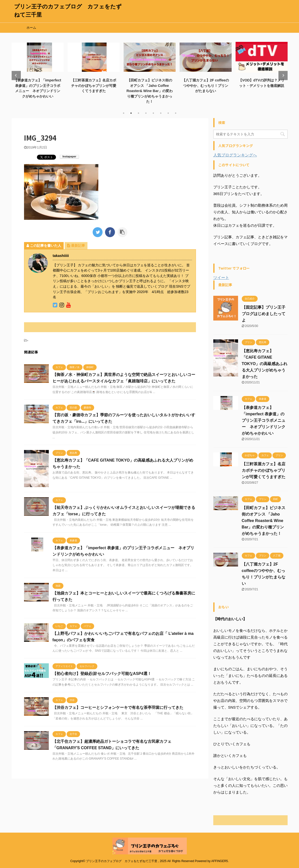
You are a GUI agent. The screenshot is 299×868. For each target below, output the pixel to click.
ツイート (221, 278)
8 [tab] (176, 113)
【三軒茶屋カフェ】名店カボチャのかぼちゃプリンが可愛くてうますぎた (94, 86)
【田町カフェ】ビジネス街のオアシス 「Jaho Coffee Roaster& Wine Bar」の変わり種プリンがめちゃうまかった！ (149, 91)
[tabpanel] (38, 70)
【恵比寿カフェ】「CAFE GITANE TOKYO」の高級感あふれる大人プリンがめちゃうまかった (265, 364)
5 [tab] (153, 113)
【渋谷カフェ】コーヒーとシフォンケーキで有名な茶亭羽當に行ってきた (118, 707)
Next (283, 75)
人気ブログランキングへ (235, 155)
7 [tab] (168, 113)
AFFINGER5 (220, 861)
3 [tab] (138, 113)
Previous (16, 75)
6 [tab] (161, 113)
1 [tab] (124, 113)
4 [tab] (146, 113)
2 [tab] (131, 113)
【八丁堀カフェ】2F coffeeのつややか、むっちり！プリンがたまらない (205, 86)
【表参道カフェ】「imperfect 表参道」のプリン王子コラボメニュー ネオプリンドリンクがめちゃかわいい (264, 420)
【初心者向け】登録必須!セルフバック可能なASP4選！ (102, 674)
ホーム (31, 28)
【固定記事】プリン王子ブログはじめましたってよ (264, 314)
